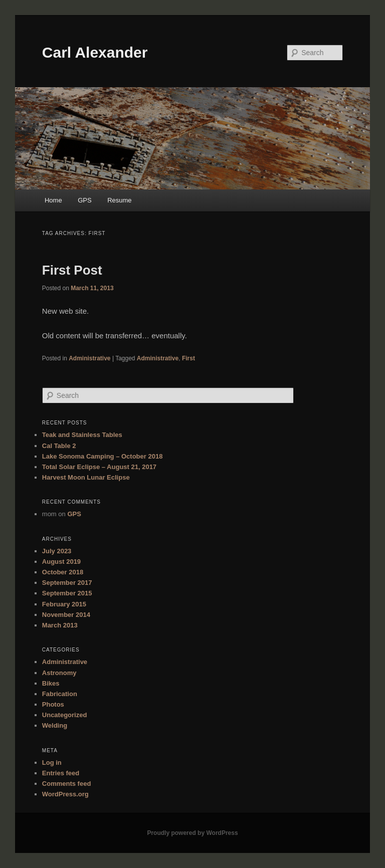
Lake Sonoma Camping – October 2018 (103, 456)
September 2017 (67, 583)
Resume (119, 200)
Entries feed (61, 773)
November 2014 (66, 615)
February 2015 (64, 604)
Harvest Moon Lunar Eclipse (86, 477)
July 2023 (57, 551)
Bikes (51, 683)
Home (53, 200)
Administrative (89, 358)
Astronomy (59, 673)
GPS (84, 200)
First (188, 358)
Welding (55, 725)
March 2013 (60, 625)
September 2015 (67, 593)
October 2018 (63, 572)
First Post (72, 270)
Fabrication (60, 694)
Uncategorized (65, 715)
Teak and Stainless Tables (82, 435)
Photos (53, 704)
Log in (52, 763)
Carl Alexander (95, 52)
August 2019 (61, 562)
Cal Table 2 (59, 446)
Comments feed (67, 784)
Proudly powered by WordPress (192, 833)
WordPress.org (65, 794)
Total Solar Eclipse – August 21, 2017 (99, 467)
